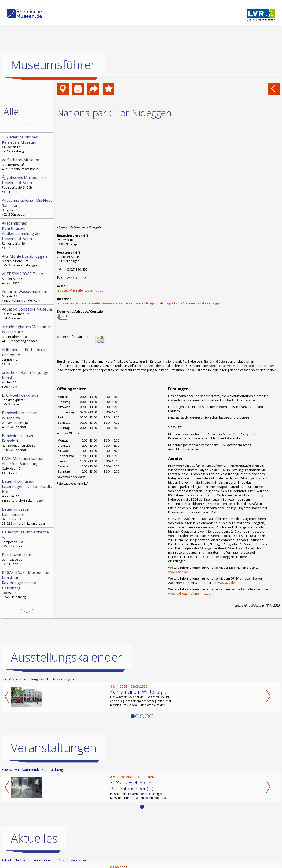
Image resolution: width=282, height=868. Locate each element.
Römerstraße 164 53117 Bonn (27, 235)
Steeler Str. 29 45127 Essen (27, 278)
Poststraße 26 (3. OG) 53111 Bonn (27, 184)
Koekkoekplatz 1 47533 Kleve (27, 399)
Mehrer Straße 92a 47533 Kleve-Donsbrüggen (27, 260)
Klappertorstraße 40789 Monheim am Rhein (27, 164)
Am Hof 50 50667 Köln (27, 379)
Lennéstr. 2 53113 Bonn (27, 356)
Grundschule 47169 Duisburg (27, 144)
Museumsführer (53, 65)
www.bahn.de (178, 572)
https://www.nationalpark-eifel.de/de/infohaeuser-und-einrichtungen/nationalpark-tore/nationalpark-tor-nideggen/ (140, 303)
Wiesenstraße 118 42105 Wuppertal (27, 420)
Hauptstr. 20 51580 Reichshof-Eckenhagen (27, 491)
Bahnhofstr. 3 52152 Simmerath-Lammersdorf (27, 516)
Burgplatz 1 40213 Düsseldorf (27, 207)
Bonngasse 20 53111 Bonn (27, 559)
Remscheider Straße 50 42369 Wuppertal (27, 442)
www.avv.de (226, 583)
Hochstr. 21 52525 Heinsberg (27, 584)
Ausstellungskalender (67, 657)
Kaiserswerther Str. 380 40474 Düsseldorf (27, 313)
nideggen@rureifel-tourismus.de (80, 290)
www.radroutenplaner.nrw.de (189, 593)
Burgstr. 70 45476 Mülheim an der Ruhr (27, 296)
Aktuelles (34, 838)
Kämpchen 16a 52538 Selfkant (27, 539)
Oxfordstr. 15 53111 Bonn (27, 465)
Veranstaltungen (54, 748)
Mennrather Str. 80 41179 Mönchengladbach (27, 334)
